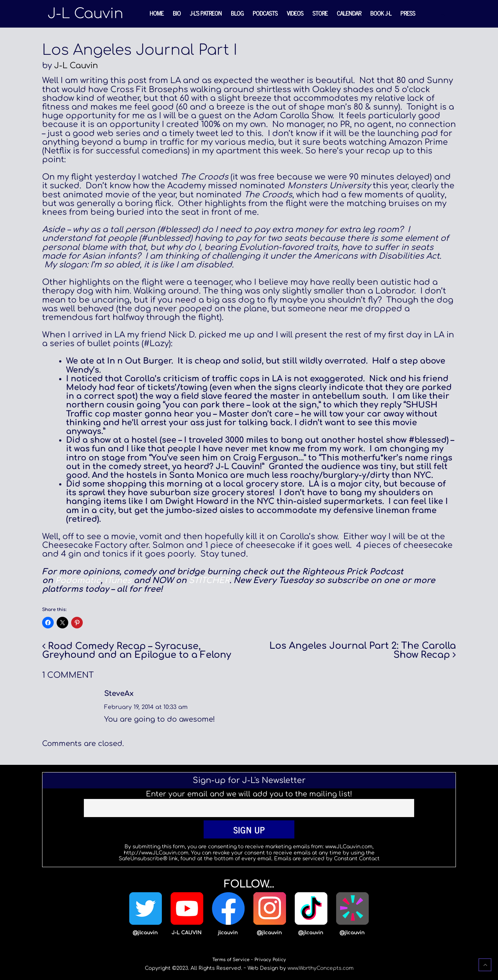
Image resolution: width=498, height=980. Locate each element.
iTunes (118, 581)
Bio (177, 13)
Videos (295, 13)
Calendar (349, 13)
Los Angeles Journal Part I (140, 50)
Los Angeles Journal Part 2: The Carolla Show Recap (363, 650)
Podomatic (78, 581)
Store (320, 13)
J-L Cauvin (76, 66)
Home (157, 13)
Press (408, 13)
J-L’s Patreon (206, 13)
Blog (237, 13)
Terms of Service (231, 960)
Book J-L (381, 13)
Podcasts (265, 13)
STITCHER (209, 581)
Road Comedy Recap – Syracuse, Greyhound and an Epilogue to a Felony (137, 651)
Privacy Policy (270, 960)
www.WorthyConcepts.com (321, 968)
